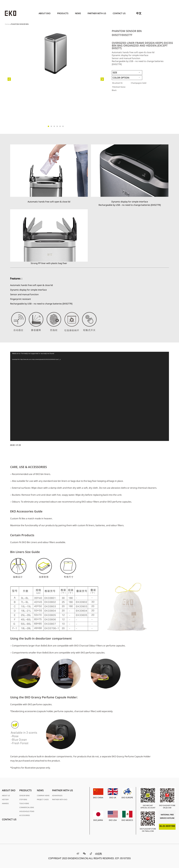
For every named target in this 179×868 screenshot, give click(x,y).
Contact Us (119, 13)
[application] (90, 396)
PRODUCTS (63, 13)
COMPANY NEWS (43, 796)
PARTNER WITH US (98, 13)
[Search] (171, 13)
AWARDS (5, 803)
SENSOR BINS (24, 796)
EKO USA (113, 820)
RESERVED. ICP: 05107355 (117, 858)
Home (7, 24)
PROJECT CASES (43, 799)
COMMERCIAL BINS (27, 807)
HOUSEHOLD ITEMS (27, 811)
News (79, 13)
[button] (9, 79)
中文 (139, 13)
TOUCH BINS (24, 803)
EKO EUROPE (127, 798)
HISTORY (5, 799)
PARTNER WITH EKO (60, 799)
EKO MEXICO (127, 820)
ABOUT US (6, 796)
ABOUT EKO (45, 13)
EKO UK (113, 798)
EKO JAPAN (98, 820)
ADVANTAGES (57, 796)
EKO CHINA (98, 798)
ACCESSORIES (25, 815)
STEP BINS (23, 799)
